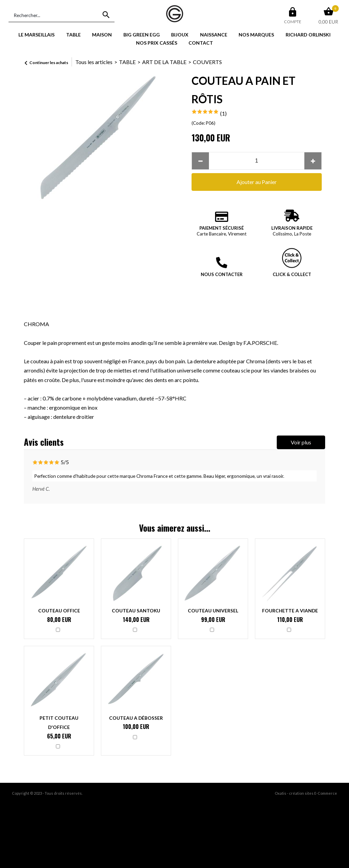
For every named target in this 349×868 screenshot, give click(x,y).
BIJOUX (180, 35)
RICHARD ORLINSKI (308, 35)
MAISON (102, 35)
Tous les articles (94, 62)
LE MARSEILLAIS (36, 35)
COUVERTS (207, 62)
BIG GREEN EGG (142, 35)
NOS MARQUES (256, 35)
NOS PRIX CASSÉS (157, 43)
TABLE (73, 35)
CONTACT (201, 43)
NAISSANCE (214, 35)
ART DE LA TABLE (164, 62)
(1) (223, 113)
